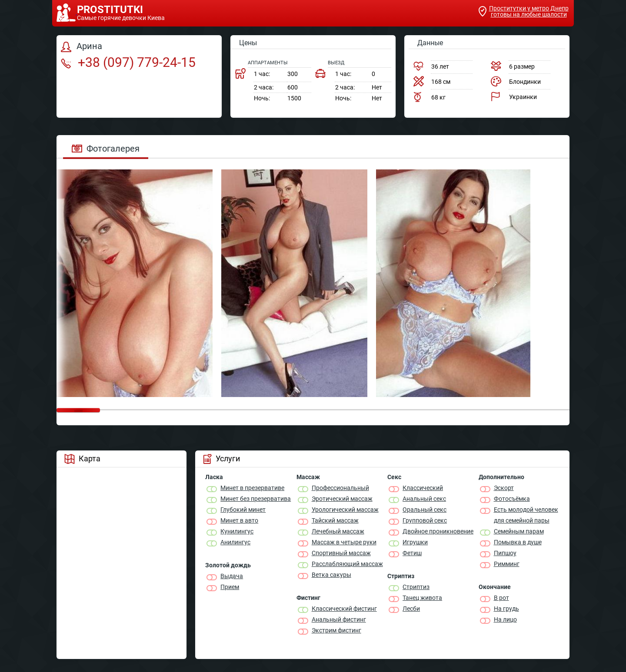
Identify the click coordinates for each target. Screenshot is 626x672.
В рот (501, 598)
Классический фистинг (344, 609)
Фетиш (412, 553)
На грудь (506, 609)
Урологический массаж (345, 510)
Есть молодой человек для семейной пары (526, 515)
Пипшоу (505, 553)
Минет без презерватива (256, 499)
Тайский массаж (335, 520)
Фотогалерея (106, 149)
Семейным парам (519, 531)
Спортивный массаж (341, 553)
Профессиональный (340, 488)
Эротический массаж (342, 499)
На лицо (505, 619)
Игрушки (415, 542)
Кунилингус (237, 531)
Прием (230, 587)
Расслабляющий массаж (347, 564)
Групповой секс (425, 520)
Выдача (232, 576)
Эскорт (504, 488)
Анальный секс (424, 499)
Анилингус (235, 542)
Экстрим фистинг (336, 630)
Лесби (411, 609)
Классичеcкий (423, 488)
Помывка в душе (518, 542)
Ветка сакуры (331, 575)
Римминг (507, 564)
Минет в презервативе (252, 488)
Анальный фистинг (339, 619)
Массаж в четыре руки (344, 542)
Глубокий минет (243, 510)
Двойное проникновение (438, 531)
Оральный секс (425, 510)
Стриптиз (416, 587)
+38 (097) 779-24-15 (128, 62)
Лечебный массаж (338, 531)
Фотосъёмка (512, 499)
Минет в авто (239, 520)
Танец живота (422, 598)
